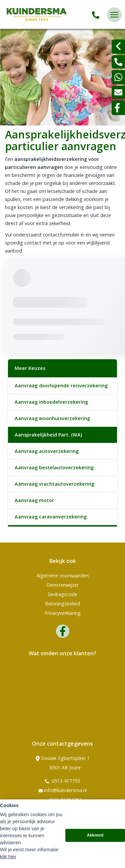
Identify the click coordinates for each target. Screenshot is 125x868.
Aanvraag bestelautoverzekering (54, 467)
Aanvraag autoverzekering (47, 451)
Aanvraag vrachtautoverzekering (54, 484)
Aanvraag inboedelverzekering (51, 402)
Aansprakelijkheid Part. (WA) (48, 435)
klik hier (8, 857)
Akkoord (95, 835)
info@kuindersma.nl (63, 790)
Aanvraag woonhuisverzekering (52, 418)
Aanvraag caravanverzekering (51, 517)
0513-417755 (62, 781)
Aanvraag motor (34, 500)
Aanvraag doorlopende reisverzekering (61, 385)
